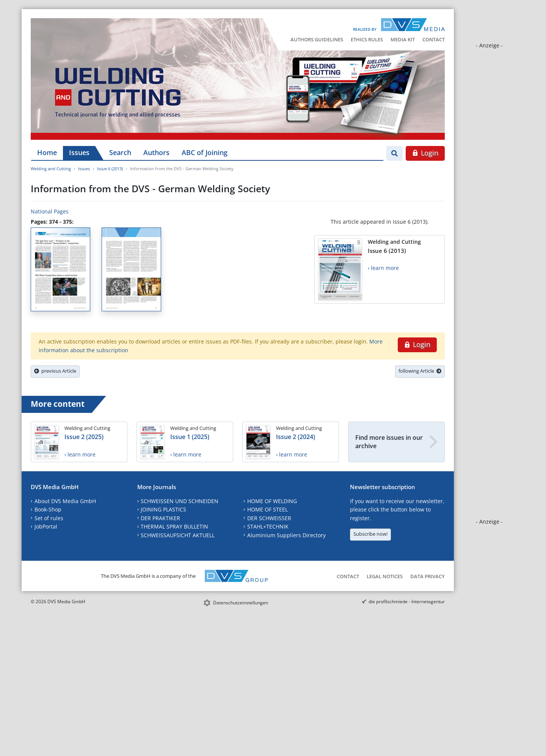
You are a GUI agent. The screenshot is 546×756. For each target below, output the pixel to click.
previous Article (55, 371)
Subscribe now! (370, 534)
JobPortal (46, 526)
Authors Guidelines (317, 39)
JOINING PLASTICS (163, 509)
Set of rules (49, 518)
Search (120, 152)
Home (47, 152)
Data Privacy (428, 576)
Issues (79, 152)
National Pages (50, 211)
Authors (156, 152)
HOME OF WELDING (272, 501)
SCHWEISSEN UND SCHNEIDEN (180, 501)
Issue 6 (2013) (110, 169)
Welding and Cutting (51, 169)
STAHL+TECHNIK (268, 526)
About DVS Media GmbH (65, 501)
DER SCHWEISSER (269, 518)
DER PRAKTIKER (160, 518)
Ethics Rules (367, 39)
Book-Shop (48, 509)
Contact (434, 39)
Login (425, 153)
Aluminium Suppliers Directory (286, 535)
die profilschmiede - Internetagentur (407, 602)
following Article (420, 371)
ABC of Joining (205, 152)
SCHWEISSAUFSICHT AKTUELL (178, 535)
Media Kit (403, 39)
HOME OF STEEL (268, 509)
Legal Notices (385, 576)
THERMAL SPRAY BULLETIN (174, 526)
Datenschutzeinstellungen (241, 603)
